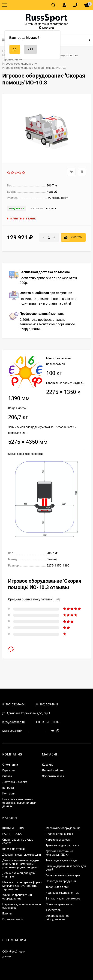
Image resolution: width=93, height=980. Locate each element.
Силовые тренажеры (59, 834)
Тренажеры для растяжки (63, 845)
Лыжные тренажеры (59, 904)
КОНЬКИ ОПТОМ (13, 828)
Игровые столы (12, 919)
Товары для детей (57, 887)
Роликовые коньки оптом (63, 893)
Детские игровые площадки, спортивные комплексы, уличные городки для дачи (21, 864)
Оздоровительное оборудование (57, 918)
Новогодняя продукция (61, 881)
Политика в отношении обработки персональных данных (19, 803)
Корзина (48, 765)
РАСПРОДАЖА (12, 834)
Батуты (7, 914)
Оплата (7, 776)
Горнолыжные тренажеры (63, 875)
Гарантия (9, 770)
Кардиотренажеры (58, 840)
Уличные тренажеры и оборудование (17, 897)
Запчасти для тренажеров (63, 899)
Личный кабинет (53, 770)
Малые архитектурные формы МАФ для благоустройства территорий (22, 886)
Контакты (9, 794)
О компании (10, 765)
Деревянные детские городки (22, 855)
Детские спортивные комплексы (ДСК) (59, 853)
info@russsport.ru (13, 722)
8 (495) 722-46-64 (13, 704)
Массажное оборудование (63, 828)
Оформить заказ (53, 776)
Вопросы (8, 788)
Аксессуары (53, 910)
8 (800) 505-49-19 (47, 704)
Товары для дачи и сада (62, 860)
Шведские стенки (13, 849)
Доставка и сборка (15, 782)
